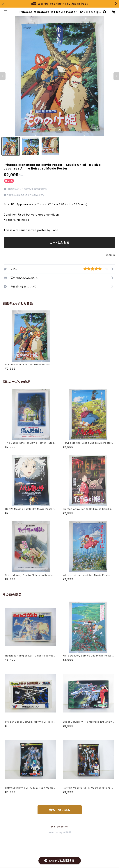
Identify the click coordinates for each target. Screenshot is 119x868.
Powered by (60, 833)
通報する (111, 255)
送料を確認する (39, 189)
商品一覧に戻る (60, 810)
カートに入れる (60, 243)
